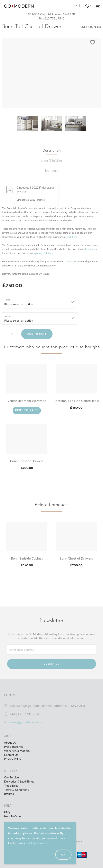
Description (51, 151)
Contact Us (71, 261)
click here (72, 237)
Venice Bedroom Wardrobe (27, 401)
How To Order (13, 816)
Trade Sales (11, 786)
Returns (9, 794)
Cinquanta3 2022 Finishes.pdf (35, 187)
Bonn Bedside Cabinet (27, 558)
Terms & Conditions (16, 790)
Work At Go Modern (17, 751)
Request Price (27, 411)
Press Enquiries (14, 747)
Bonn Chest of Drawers (27, 461)
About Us (10, 742)
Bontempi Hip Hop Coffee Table (76, 401)
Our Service (11, 777)
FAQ (7, 812)
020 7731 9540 (54, 18)
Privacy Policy (13, 759)
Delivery (52, 171)
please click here (44, 253)
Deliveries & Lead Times (19, 781)
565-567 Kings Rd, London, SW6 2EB (51, 14)
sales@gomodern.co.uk (26, 722)
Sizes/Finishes (51, 161)
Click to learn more (38, 843)
